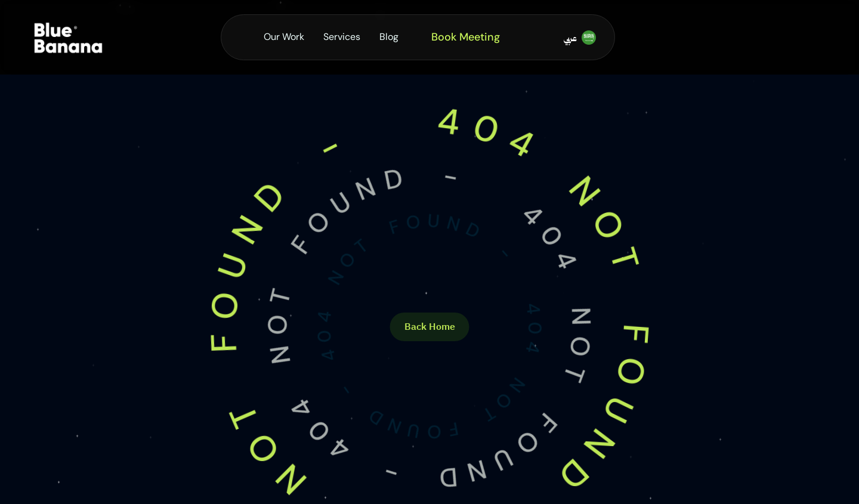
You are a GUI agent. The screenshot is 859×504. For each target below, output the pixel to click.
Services (342, 37)
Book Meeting (466, 37)
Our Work (284, 37)
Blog (389, 37)
